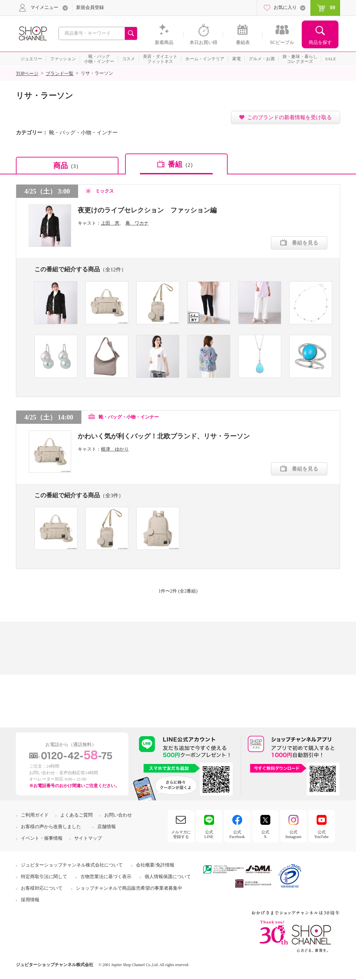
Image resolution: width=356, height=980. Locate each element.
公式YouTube (322, 834)
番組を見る (305, 243)
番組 (182, 164)
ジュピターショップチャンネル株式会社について (72, 865)
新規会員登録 (90, 7)
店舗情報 (107, 827)
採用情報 (30, 900)
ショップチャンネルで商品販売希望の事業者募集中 (129, 888)
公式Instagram (293, 834)
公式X (265, 834)
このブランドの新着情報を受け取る (289, 117)
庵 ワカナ (137, 223)
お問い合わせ (118, 815)
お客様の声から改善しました (51, 827)
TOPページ (27, 74)
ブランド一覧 (60, 74)
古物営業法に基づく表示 (106, 877)
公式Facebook (237, 834)
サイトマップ (88, 838)
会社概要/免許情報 (155, 865)
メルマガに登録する (181, 834)
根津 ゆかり (115, 449)
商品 (67, 166)
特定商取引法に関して (44, 877)
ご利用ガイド (35, 815)
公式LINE (209, 834)
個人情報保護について (168, 877)
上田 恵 (110, 223)
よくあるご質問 (76, 815)
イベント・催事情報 (42, 838)
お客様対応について (42, 888)
